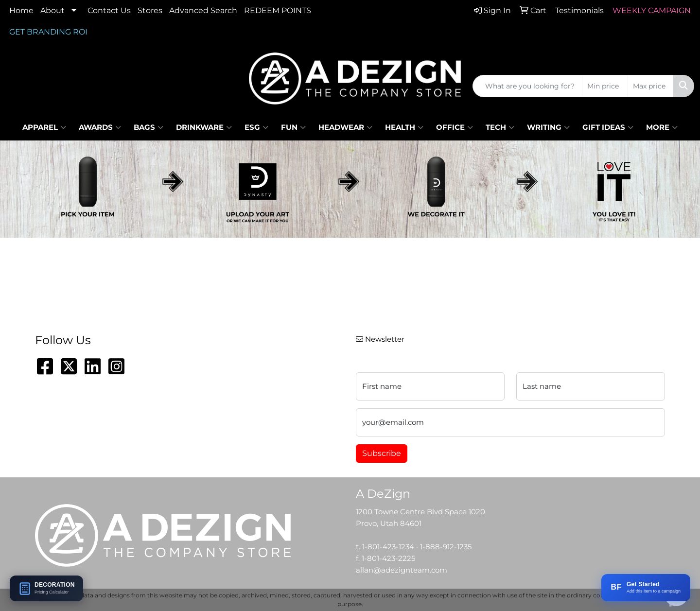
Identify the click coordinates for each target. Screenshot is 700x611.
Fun (293, 127)
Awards (100, 127)
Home (21, 10)
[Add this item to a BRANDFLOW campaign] (646, 588)
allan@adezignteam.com (402, 570)
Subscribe (382, 453)
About (52, 10)
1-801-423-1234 (388, 547)
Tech (500, 127)
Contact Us (109, 10)
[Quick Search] (527, 86)
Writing (548, 127)
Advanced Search (203, 10)
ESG (256, 127)
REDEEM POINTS (278, 10)
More (662, 127)
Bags (149, 127)
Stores (150, 10)
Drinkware (204, 127)
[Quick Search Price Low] (605, 86)
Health (404, 127)
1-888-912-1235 (446, 547)
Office (455, 127)
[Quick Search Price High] (651, 86)
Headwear (345, 127)
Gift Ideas (608, 127)
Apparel (44, 127)
